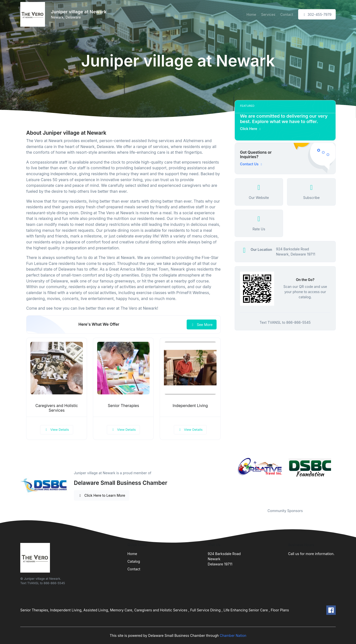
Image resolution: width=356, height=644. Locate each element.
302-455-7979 (317, 14)
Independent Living (190, 406)
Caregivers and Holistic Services (57, 408)
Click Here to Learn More (102, 495)
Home (251, 14)
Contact (287, 14)
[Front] (34, 14)
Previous (231, 480)
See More (202, 325)
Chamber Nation (233, 635)
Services (268, 14)
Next (339, 480)
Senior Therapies (123, 406)
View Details (57, 429)
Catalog (134, 561)
